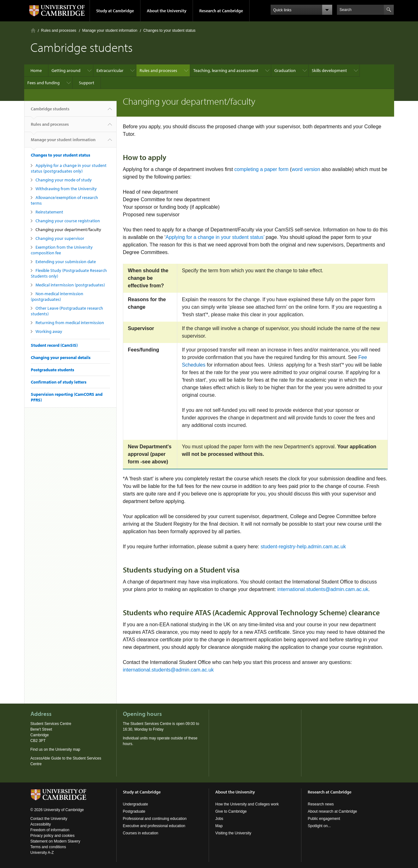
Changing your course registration (68, 221)
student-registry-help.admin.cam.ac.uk (303, 547)
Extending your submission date (66, 262)
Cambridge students (50, 111)
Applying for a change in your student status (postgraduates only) (69, 168)
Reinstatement (49, 212)
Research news (321, 804)
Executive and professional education (154, 826)
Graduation (285, 70)
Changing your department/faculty (68, 229)
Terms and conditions (48, 847)
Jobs (219, 819)
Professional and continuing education (155, 819)
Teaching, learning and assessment (226, 70)
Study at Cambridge (115, 11)
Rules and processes (59, 30)
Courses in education (141, 833)
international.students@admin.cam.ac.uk (323, 589)
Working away (49, 331)
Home (33, 30)
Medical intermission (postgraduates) (70, 285)
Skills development (329, 70)
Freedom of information (50, 830)
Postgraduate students (52, 370)
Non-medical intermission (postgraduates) (57, 296)
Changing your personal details (61, 357)
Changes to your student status (169, 30)
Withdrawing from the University (66, 189)
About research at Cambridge (332, 811)
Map (219, 826)
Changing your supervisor (60, 238)
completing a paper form (262, 169)
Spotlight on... (319, 826)
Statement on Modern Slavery (55, 841)
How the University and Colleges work (247, 804)
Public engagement (324, 819)
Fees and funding (44, 83)
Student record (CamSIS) (54, 345)
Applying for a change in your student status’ (215, 237)
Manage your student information (110, 30)
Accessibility (41, 824)
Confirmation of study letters (59, 382)
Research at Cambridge (221, 11)
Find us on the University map (55, 749)
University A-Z (42, 853)
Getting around (66, 70)
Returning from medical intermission (70, 323)
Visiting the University (233, 833)
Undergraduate (135, 804)
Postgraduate (134, 811)
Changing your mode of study (64, 180)
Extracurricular (110, 70)
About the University (167, 11)
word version (306, 169)
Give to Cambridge (231, 811)
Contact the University (49, 819)
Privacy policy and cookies (53, 836)
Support (87, 83)
